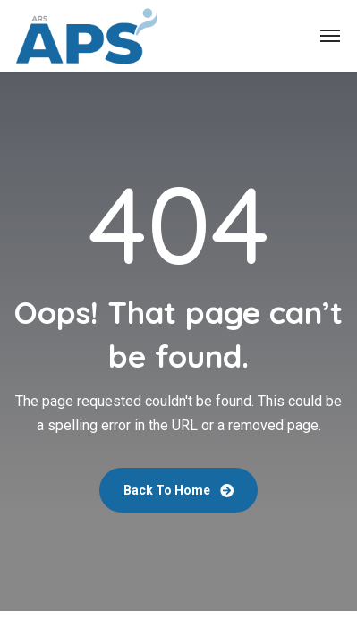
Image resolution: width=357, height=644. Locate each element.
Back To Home (178, 490)
